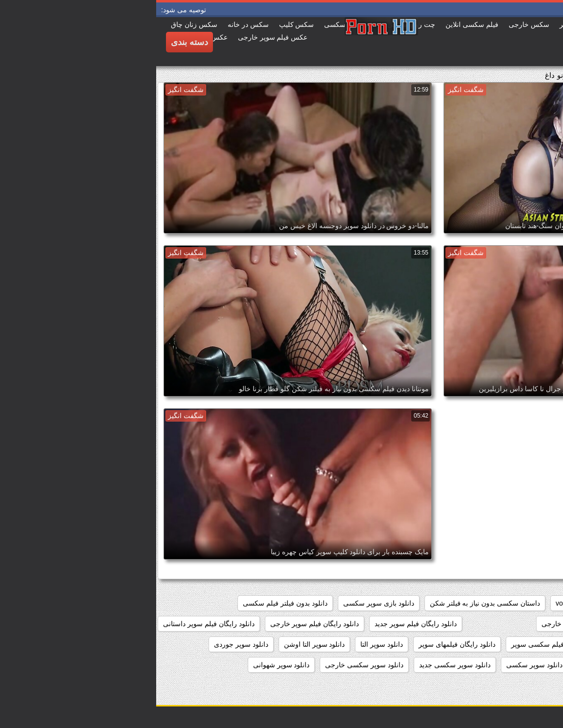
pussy (486, 603)
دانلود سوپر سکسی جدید (299, 665)
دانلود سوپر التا (225, 644)
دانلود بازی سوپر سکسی (223, 603)
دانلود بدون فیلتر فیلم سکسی (129, 603)
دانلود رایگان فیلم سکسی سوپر (400, 644)
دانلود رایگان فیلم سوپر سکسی (506, 644)
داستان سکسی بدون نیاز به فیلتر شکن (329, 603)
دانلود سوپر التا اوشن (158, 644)
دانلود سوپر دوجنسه (523, 665)
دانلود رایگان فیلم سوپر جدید (259, 624)
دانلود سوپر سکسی (378, 665)
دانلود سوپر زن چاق (450, 665)
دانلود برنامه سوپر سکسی (513, 624)
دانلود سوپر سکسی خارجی (208, 665)
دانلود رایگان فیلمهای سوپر (301, 644)
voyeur (410, 603)
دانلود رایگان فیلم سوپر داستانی (53, 624)
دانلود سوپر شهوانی (125, 665)
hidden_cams (531, 603)
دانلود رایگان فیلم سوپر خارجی (159, 624)
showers (448, 603)
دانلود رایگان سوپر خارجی (423, 624)
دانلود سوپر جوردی (85, 644)
